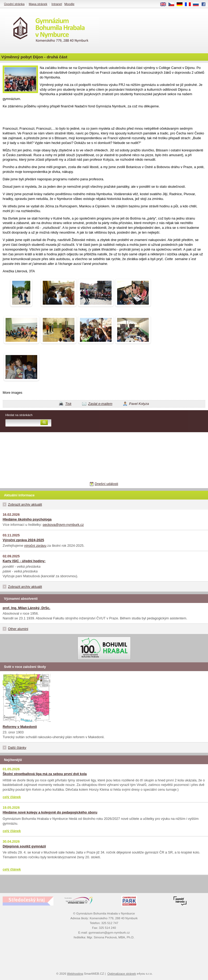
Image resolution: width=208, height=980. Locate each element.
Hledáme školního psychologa (27, 519)
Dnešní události (106, 484)
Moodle (69, 4)
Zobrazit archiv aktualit (25, 504)
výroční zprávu (35, 546)
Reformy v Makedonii (20, 727)
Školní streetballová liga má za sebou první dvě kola (45, 774)
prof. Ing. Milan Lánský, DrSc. (26, 608)
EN (165, 5)
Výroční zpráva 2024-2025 (23, 540)
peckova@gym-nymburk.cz (63, 525)
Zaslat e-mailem (100, 404)
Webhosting (75, 974)
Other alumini (18, 629)
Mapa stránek (38, 4)
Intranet (57, 4)
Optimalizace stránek (122, 974)
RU (198, 5)
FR (190, 5)
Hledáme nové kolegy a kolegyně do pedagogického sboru (50, 812)
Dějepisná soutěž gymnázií (24, 846)
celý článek (12, 797)
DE (181, 5)
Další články (17, 748)
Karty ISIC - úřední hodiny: (24, 561)
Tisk (68, 404)
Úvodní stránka (14, 4)
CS (173, 5)
